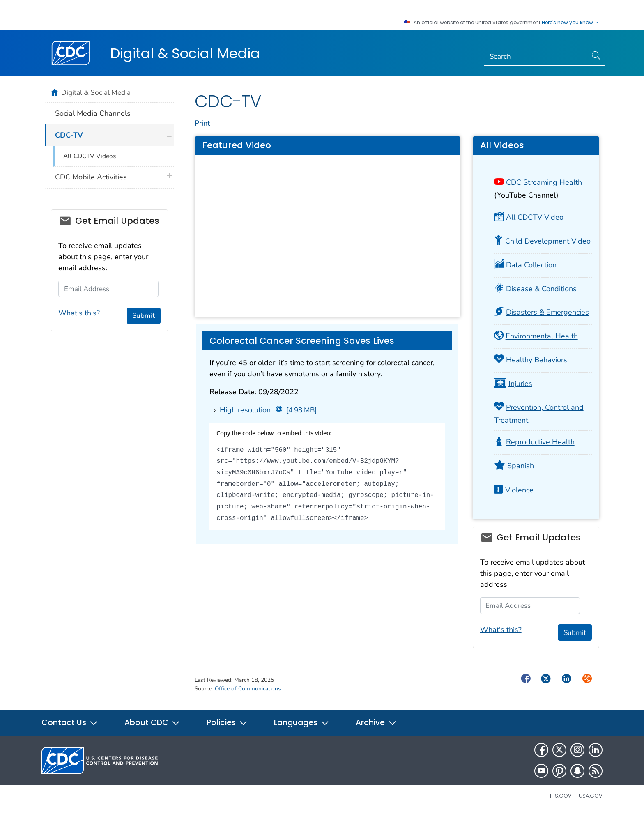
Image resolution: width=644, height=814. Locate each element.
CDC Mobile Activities (91, 177)
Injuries (520, 384)
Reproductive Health (540, 442)
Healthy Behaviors (537, 360)
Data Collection (531, 265)
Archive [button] (376, 723)
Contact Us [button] (70, 723)
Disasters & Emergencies (547, 313)
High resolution (268, 410)
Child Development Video (548, 241)
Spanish (521, 466)
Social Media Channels (93, 113)
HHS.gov (560, 796)
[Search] (536, 57)
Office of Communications (248, 689)
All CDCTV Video (535, 218)
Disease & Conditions (541, 289)
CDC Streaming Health (544, 183)
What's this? (501, 630)
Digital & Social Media (185, 53)
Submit (575, 633)
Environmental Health (542, 336)
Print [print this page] (202, 123)
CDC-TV (69, 135)
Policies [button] (227, 723)
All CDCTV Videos (90, 156)
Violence (519, 490)
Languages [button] (302, 723)
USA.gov (591, 796)
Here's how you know (570, 23)
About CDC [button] (152, 723)
